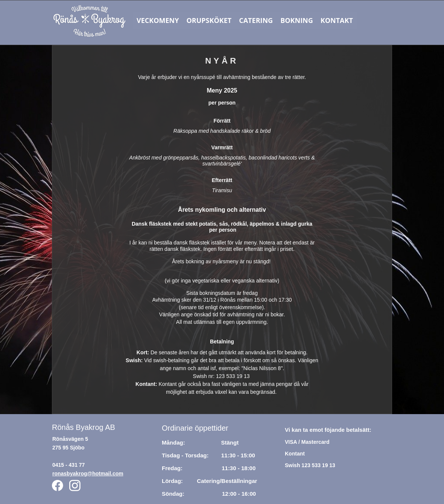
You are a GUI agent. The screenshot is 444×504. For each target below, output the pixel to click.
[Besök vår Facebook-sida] (58, 486)
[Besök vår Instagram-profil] (75, 486)
